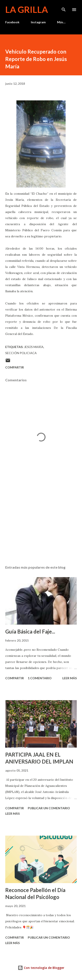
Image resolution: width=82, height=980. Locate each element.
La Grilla (27, 10)
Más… (61, 22)
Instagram (38, 22)
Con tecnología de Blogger (41, 968)
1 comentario (40, 678)
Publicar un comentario (49, 808)
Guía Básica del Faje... (30, 631)
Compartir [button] (15, 367)
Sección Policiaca (21, 353)
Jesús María (34, 347)
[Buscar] (64, 8)
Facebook (12, 22)
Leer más (70, 678)
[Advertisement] (41, 524)
